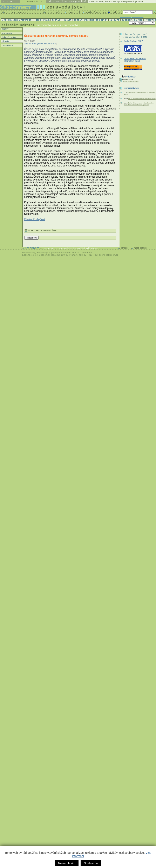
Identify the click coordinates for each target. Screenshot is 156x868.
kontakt (124, 248)
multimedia (7, 45)
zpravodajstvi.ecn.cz (47, 25)
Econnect (87, 253)
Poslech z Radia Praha (131, 81)
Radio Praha (50, 44)
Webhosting (29, 253)
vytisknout (129, 77)
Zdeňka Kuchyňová (33, 44)
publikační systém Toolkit (65, 253)
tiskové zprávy (9, 37)
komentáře (7, 33)
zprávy (5, 29)
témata (5, 41)
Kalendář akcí (96, 1)
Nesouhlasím (67, 863)
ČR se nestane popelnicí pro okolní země (142, 99)
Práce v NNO (111, 1)
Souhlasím (91, 863)
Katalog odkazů (127, 1)
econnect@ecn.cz (109, 255)
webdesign (43, 253)
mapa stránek (140, 248)
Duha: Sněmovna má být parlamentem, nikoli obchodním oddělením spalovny (139, 104)
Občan (139, 1)
